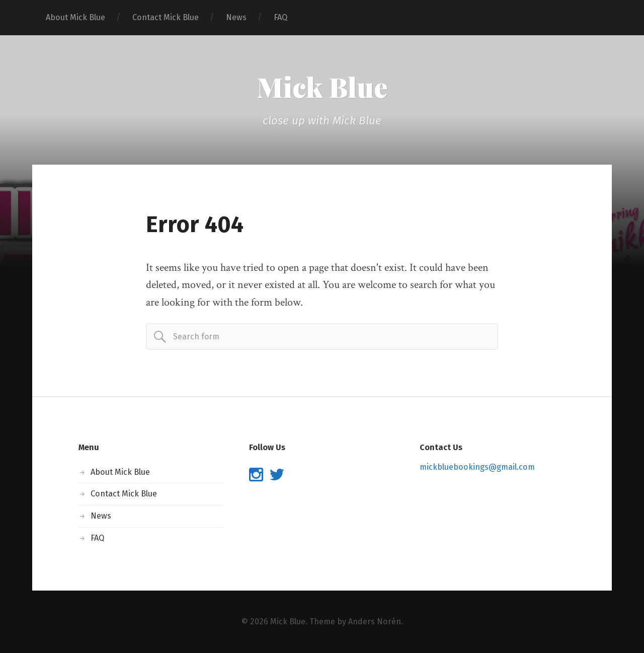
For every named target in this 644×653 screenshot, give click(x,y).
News (236, 17)
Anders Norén (375, 622)
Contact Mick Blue (166, 17)
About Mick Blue (75, 17)
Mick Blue (322, 87)
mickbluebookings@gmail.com (477, 467)
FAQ (280, 17)
